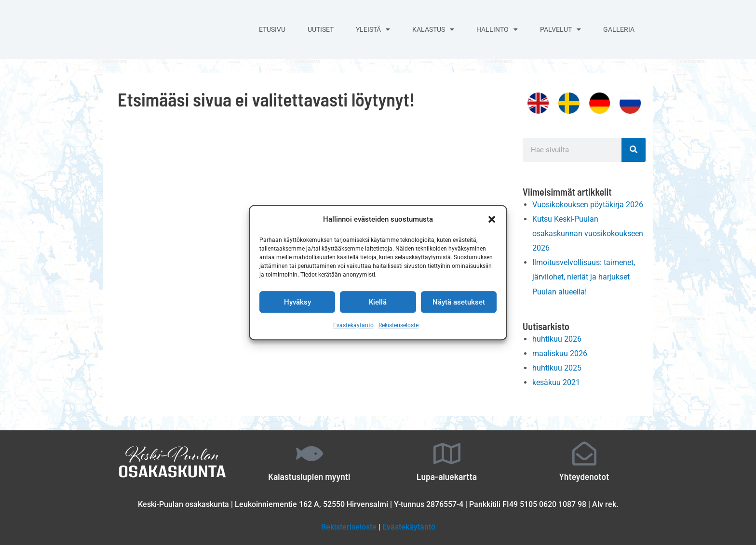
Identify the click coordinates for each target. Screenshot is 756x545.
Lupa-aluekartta (446, 474)
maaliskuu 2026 (560, 352)
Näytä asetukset (459, 302)
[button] (492, 220)
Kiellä (378, 302)
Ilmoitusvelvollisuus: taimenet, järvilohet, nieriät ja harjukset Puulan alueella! (584, 276)
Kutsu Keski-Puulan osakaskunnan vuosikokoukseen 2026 (588, 233)
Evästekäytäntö (353, 326)
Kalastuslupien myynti (309, 474)
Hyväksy (297, 302)
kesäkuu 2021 (556, 380)
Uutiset (321, 29)
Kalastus (433, 29)
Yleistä (373, 29)
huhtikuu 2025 (557, 366)
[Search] (634, 150)
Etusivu (272, 29)
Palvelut (560, 29)
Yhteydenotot (584, 474)
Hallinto (497, 29)
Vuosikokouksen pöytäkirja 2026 (588, 205)
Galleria (619, 29)
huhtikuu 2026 (557, 337)
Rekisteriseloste (398, 326)
